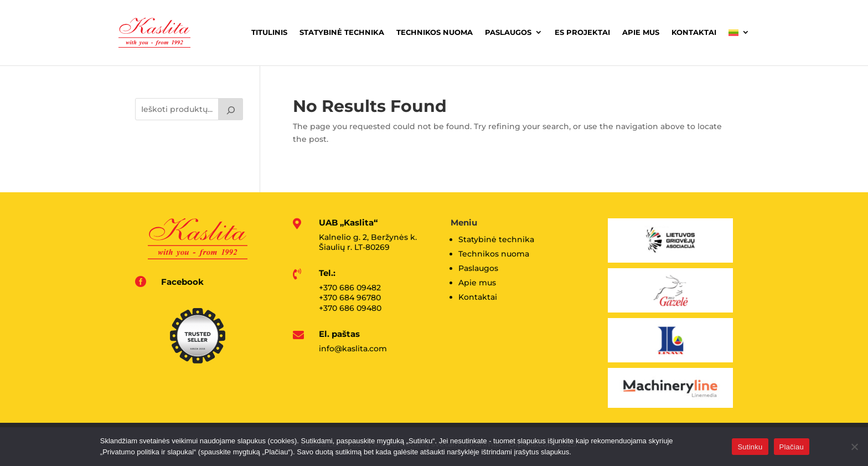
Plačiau (792, 447)
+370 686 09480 (350, 308)
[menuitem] (739, 33)
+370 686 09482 (350, 288)
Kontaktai (694, 32)
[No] (854, 447)
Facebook (182, 282)
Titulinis (269, 32)
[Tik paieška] (231, 109)
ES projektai (582, 32)
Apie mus (641, 32)
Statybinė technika (342, 32)
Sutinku (750, 447)
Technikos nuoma (435, 32)
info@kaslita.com (353, 349)
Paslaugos (508, 32)
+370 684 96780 (350, 298)
